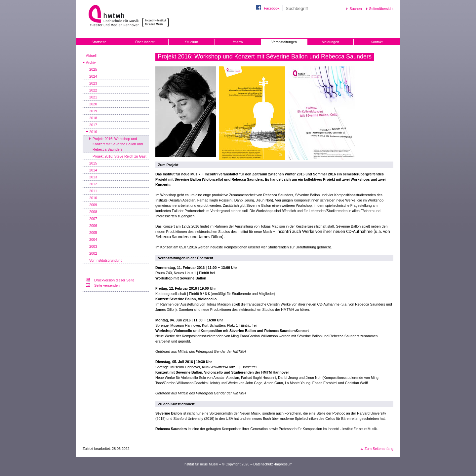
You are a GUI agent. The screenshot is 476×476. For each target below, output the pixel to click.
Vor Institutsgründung (106, 260)
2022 (93, 90)
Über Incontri (145, 42)
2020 (93, 104)
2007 (93, 219)
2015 (93, 163)
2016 (93, 132)
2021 (93, 97)
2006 (93, 226)
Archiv (91, 62)
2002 (93, 253)
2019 (93, 111)
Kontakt (377, 42)
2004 (93, 239)
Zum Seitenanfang (379, 449)
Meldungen (330, 42)
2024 (93, 76)
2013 (93, 177)
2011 (93, 191)
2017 (93, 125)
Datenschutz (263, 464)
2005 (93, 233)
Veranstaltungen (284, 42)
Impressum (284, 464)
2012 (93, 184)
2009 (93, 205)
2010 (93, 198)
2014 (93, 170)
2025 (93, 69)
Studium (192, 42)
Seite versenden (107, 285)
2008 (93, 212)
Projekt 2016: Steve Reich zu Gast (119, 156)
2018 (93, 118)
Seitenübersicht (381, 9)
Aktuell (91, 55)
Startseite (99, 42)
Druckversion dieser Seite (114, 280)
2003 (93, 246)
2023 (93, 83)
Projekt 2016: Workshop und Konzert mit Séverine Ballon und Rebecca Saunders (118, 144)
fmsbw (238, 42)
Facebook (272, 8)
